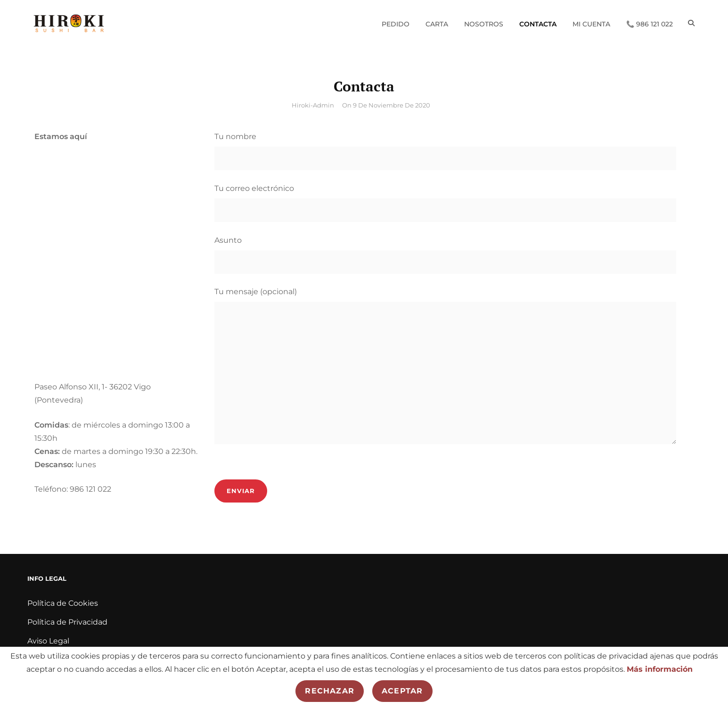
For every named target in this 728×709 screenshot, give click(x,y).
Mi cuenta (591, 23)
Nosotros (483, 23)
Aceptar (402, 691)
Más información (660, 669)
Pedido (395, 23)
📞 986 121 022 (649, 23)
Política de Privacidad (67, 622)
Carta (436, 23)
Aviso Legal (48, 641)
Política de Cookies (63, 603)
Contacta (537, 23)
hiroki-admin (313, 105)
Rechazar (330, 691)
